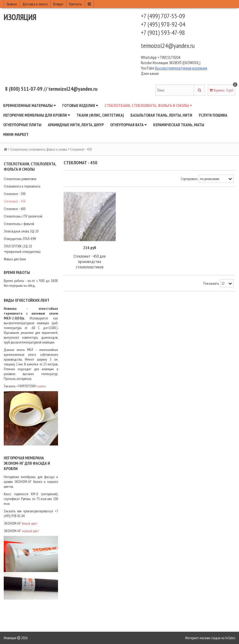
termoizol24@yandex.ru (168, 46)
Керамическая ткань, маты (179, 125)
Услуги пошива (213, 115)
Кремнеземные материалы (30, 105)
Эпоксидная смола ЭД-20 (21, 231)
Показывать (211, 283)
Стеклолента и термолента (22, 186)
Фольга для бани (15, 259)
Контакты (76, 4)
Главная (12, 4)
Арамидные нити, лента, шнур (76, 125)
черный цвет (30, 531)
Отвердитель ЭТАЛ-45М (20, 239)
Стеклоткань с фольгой (19, 224)
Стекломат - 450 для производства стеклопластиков (90, 261)
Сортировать (189, 179)
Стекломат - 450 (15, 201)
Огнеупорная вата (128, 125)
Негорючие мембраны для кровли (37, 115)
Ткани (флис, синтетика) (100, 115)
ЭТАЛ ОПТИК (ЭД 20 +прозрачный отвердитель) (22, 249)
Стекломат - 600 (15, 209)
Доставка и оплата (35, 4)
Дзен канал (150, 73)
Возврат (58, 4)
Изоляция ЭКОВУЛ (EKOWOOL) (177, 63)
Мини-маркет (16, 134)
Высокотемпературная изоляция (181, 68)
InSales (230, 638)
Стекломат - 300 (15, 194)
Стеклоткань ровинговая (20, 179)
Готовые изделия (80, 105)
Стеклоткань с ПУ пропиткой (23, 216)
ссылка (41, 386)
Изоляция (20, 17)
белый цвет (30, 523)
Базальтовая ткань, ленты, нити (161, 115)
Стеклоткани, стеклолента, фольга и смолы (148, 105)
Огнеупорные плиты (22, 125)
